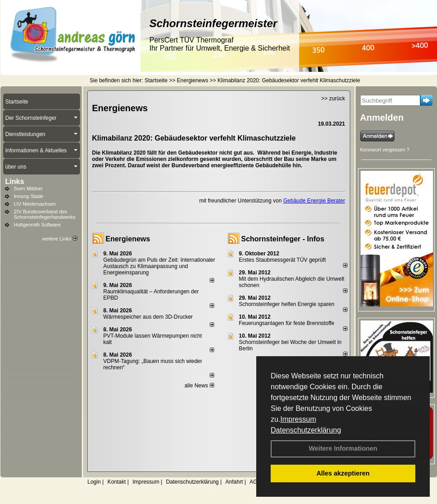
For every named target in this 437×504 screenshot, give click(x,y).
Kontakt (117, 482)
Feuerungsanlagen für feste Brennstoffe (287, 323)
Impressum (298, 419)
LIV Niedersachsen (35, 204)
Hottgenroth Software (38, 225)
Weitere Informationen (343, 448)
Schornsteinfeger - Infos (283, 239)
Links (15, 181)
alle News (199, 386)
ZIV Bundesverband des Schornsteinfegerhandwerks (45, 214)
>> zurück (333, 99)
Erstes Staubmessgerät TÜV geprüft (283, 260)
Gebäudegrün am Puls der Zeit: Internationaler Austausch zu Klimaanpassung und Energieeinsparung (159, 266)
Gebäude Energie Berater (314, 201)
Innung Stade (29, 196)
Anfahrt (234, 482)
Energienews (128, 239)
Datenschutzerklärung (306, 430)
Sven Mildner (28, 188)
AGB (255, 482)
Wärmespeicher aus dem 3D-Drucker (148, 317)
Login (94, 482)
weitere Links (59, 239)
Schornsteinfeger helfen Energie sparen (287, 304)
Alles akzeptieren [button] (343, 473)
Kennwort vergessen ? (385, 150)
